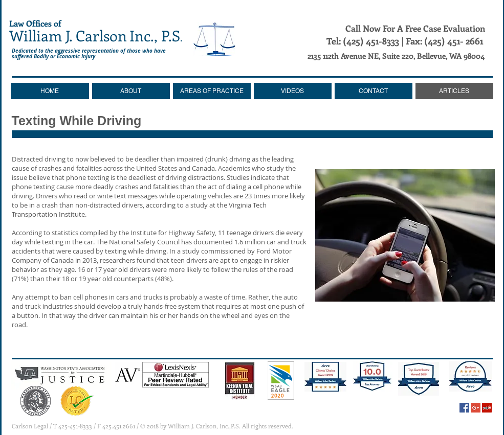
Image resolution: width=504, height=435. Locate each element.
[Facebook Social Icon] (464, 408)
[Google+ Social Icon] (476, 408)
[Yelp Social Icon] (487, 408)
